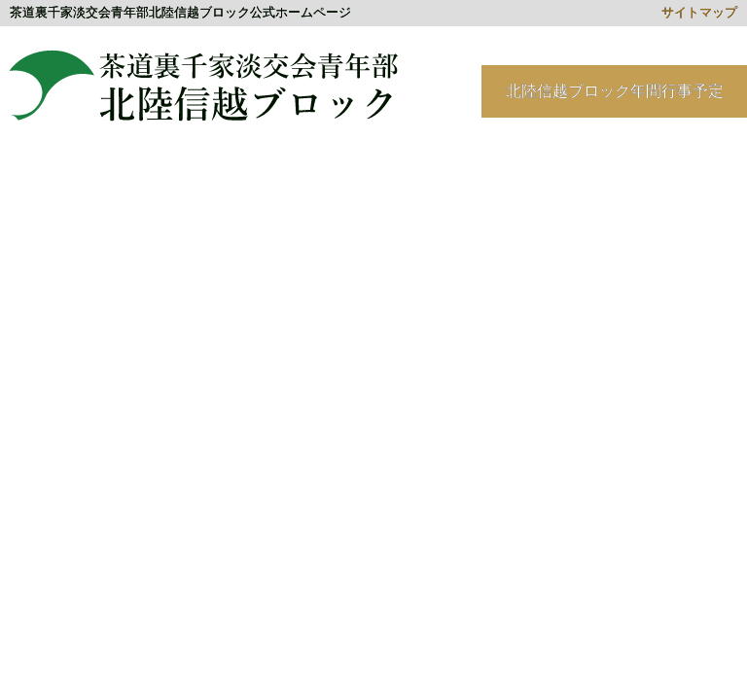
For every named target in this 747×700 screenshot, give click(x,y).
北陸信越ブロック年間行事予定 (615, 91)
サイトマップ (699, 13)
